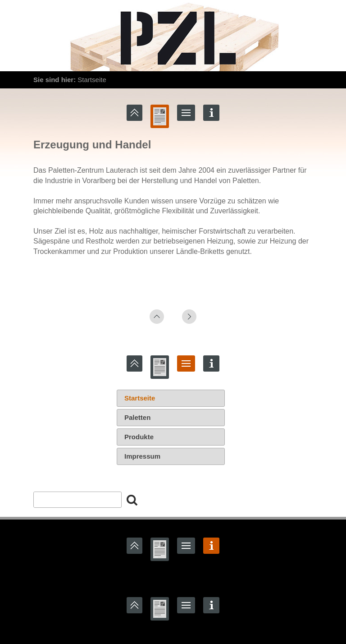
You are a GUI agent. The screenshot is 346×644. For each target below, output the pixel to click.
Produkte (139, 437)
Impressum (142, 456)
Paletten (137, 417)
